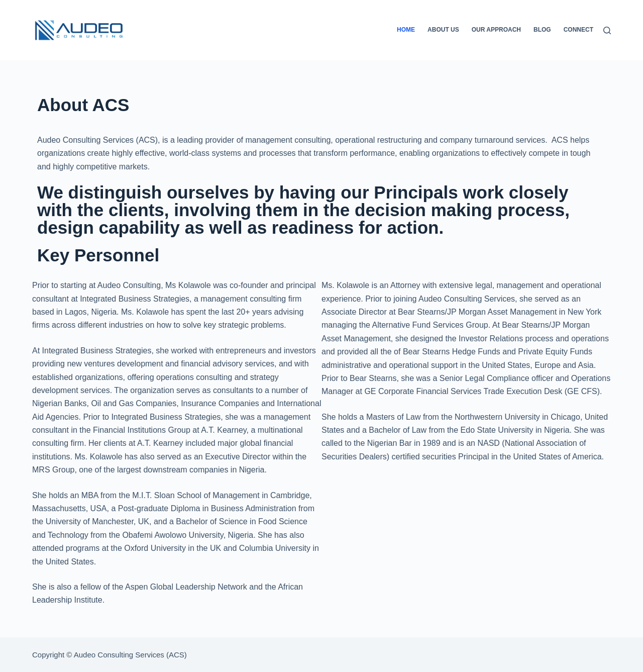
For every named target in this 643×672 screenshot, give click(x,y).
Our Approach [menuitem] (496, 30)
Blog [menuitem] (542, 30)
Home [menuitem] (406, 30)
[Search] (607, 30)
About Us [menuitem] (443, 30)
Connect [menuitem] (578, 30)
